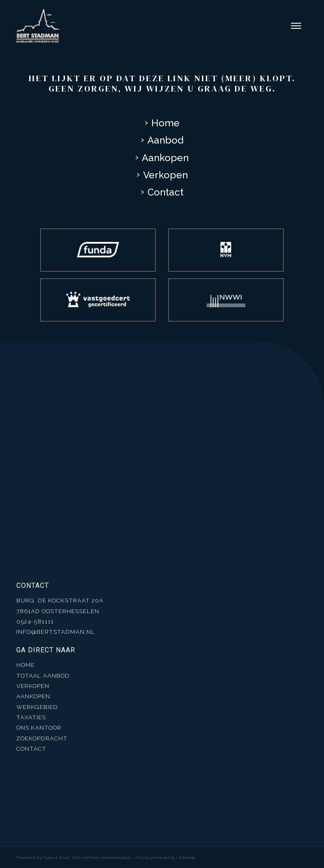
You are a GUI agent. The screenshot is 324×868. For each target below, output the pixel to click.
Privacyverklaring (156, 857)
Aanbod (165, 140)
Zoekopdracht (42, 738)
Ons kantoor (39, 727)
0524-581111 (35, 621)
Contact (165, 192)
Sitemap (188, 857)
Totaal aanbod (43, 675)
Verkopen (165, 175)
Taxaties (31, 717)
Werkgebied (37, 707)
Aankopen (165, 158)
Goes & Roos (57, 857)
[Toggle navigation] (296, 26)
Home (165, 123)
